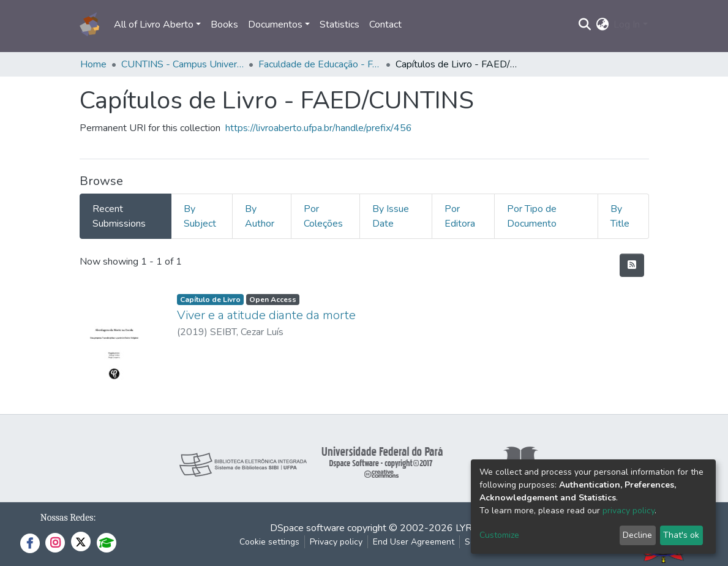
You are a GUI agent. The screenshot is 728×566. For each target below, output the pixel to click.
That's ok (681, 535)
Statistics (340, 25)
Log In (627, 25)
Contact (385, 25)
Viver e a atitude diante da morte (266, 315)
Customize (499, 535)
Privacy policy (336, 542)
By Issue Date (391, 216)
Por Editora (460, 216)
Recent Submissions (119, 216)
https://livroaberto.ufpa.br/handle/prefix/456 (319, 128)
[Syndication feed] (632, 265)
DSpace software (307, 528)
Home (93, 64)
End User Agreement (414, 542)
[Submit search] (584, 25)
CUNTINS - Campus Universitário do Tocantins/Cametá (182, 64)
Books (224, 25)
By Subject (200, 216)
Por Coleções (323, 216)
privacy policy (629, 511)
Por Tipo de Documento (532, 216)
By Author (260, 216)
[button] (602, 25)
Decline (637, 535)
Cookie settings (269, 542)
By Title (620, 216)
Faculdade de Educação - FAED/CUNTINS (320, 64)
